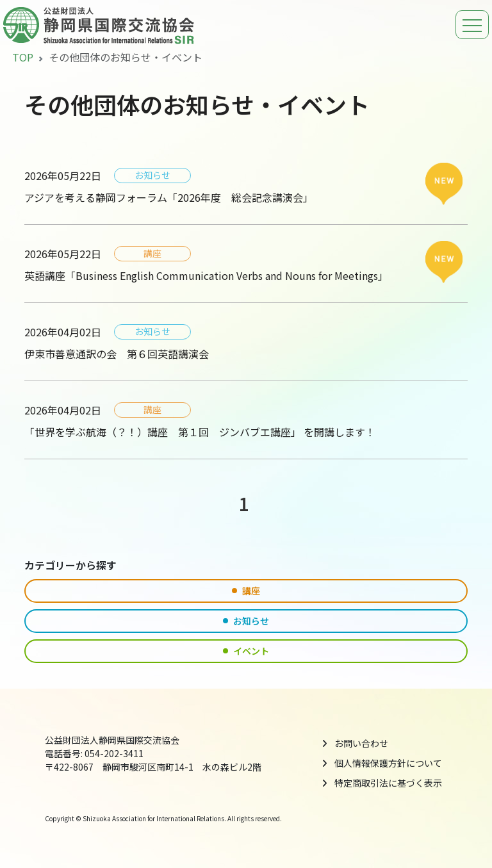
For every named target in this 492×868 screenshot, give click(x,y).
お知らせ (246, 621)
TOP (23, 57)
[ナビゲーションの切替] (472, 25)
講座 (246, 591)
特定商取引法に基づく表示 (388, 783)
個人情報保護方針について (388, 763)
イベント (246, 651)
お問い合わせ (361, 743)
